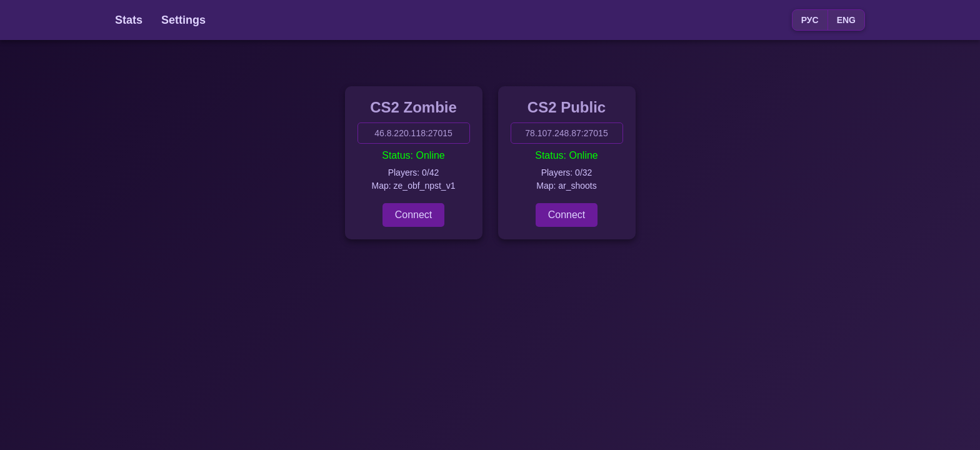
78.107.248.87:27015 (566, 133)
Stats (129, 20)
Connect (414, 215)
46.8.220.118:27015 (413, 133)
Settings (183, 20)
